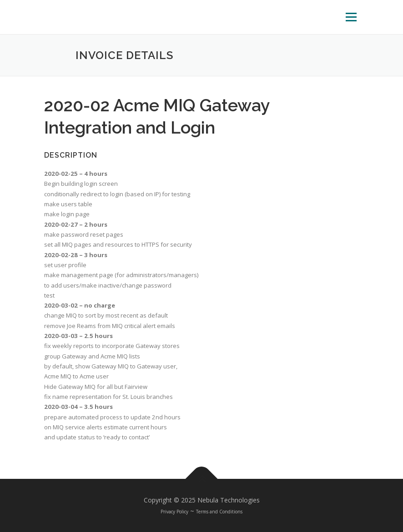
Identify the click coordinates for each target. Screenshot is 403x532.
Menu (351, 17)
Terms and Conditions (219, 512)
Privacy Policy (174, 512)
